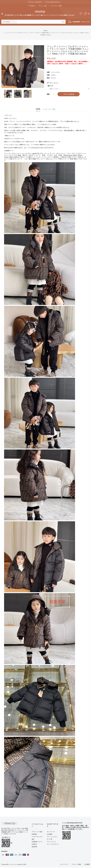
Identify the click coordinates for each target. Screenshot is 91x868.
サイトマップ (51, 832)
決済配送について (37, 842)
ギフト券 (49, 840)
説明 (38, 110)
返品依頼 (34, 847)
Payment (4, 852)
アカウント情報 (76, 865)
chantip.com (13, 865)
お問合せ (34, 845)
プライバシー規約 (37, 832)
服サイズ (50, 86)
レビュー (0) (49, 110)
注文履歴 (49, 835)
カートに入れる (69, 95)
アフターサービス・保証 (38, 838)
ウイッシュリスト (52, 837)
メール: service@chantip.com (72, 823)
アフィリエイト (51, 842)
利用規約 (34, 835)
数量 (48, 95)
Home (46, 31)
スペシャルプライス (53, 845)
